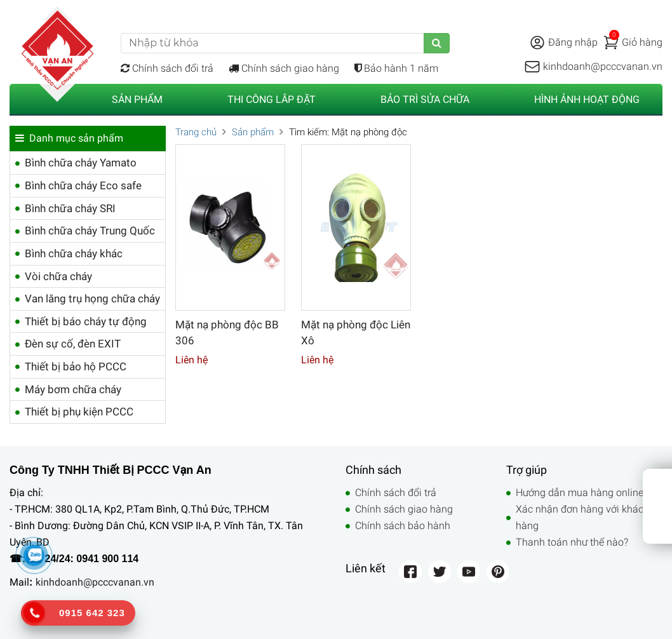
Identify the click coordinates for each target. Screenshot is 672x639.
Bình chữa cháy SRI (70, 208)
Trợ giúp (597, 10)
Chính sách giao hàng (284, 68)
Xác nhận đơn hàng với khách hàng (582, 517)
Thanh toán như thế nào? (572, 542)
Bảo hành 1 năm (396, 68)
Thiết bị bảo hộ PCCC (76, 367)
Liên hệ (647, 10)
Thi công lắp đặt (272, 99)
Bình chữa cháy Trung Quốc (90, 231)
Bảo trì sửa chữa (425, 99)
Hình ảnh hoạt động (587, 99)
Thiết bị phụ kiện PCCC (79, 412)
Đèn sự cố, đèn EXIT (73, 344)
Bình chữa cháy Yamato (81, 163)
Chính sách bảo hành (403, 526)
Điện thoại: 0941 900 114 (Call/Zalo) (199, 10)
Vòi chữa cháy (58, 276)
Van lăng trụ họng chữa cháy (92, 299)
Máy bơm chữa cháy (73, 389)
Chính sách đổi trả (167, 68)
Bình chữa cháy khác (74, 253)
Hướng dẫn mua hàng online (580, 493)
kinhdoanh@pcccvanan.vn (95, 582)
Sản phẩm (137, 99)
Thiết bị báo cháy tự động (86, 321)
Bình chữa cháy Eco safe (83, 185)
